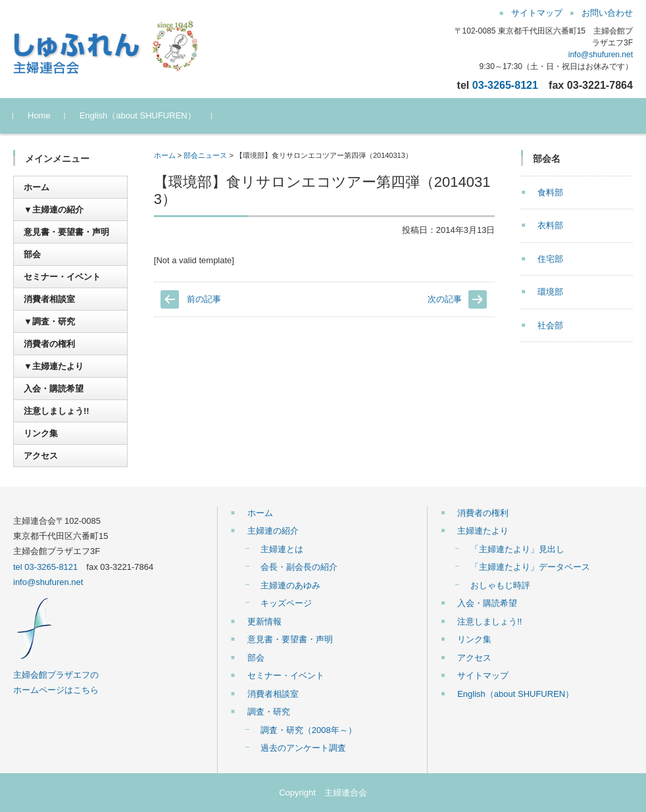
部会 (32, 254)
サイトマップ (483, 675)
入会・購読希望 (54, 389)
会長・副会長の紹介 (299, 567)
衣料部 (550, 225)
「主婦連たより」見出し (517, 549)
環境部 (550, 292)
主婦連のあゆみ (290, 585)
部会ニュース (205, 155)
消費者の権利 (49, 344)
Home (39, 115)
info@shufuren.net (601, 55)
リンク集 (41, 433)
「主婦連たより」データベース (530, 567)
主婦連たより (483, 531)
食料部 (550, 192)
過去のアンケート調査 (303, 748)
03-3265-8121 (505, 85)
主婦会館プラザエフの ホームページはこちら (56, 674)
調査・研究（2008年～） (309, 730)
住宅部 (550, 259)
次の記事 (445, 299)
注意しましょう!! (57, 411)
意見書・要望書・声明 (66, 232)
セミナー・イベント (62, 277)
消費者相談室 (49, 299)
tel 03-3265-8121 (45, 567)
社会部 (550, 325)
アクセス (41, 456)
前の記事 (204, 299)
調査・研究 (269, 712)
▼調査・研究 (49, 321)
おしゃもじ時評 (500, 585)
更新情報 (264, 622)
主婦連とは (282, 549)
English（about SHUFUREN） (138, 115)
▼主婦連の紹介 (54, 210)
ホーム (165, 155)
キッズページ (286, 603)
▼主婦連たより (54, 366)
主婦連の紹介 (273, 531)
